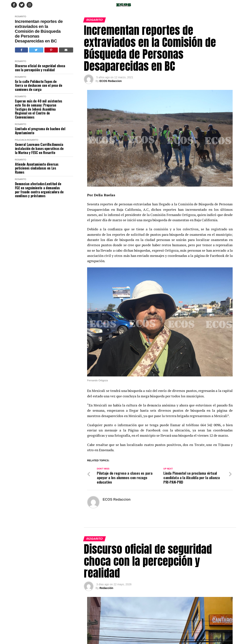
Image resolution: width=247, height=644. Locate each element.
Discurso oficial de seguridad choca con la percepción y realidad (40, 68)
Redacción (106, 588)
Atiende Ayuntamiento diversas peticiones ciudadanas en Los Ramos (37, 168)
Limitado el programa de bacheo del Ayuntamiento (40, 131)
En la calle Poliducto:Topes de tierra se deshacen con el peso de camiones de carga (39, 85)
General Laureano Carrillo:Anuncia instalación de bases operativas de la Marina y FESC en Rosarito (39, 148)
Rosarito (21, 16)
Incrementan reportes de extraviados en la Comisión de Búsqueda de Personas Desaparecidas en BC (39, 31)
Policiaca (21, 140)
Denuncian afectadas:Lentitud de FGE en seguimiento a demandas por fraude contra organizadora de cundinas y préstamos (39, 190)
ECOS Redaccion (111, 81)
